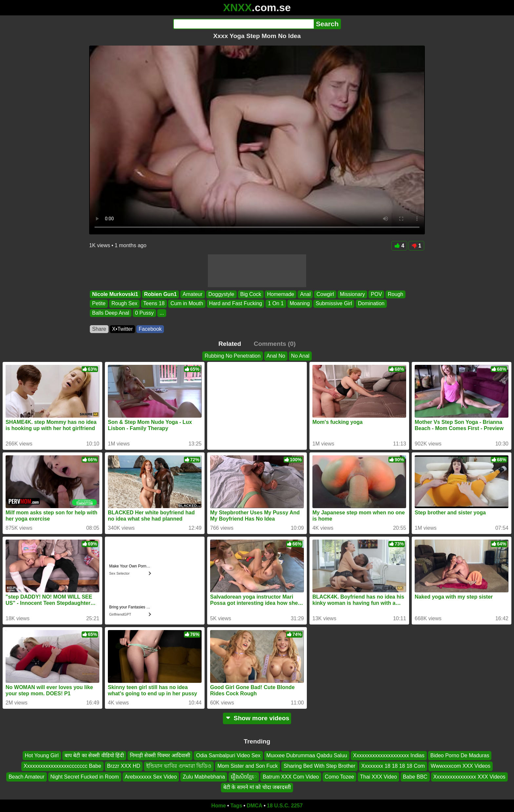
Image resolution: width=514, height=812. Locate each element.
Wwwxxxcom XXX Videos (461, 766)
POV (376, 294)
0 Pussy (144, 313)
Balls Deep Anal (111, 313)
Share (99, 329)
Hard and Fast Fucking (236, 304)
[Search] (243, 24)
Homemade (281, 294)
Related (230, 344)
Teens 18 (154, 304)
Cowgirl (325, 294)
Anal (305, 294)
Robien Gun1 (161, 294)
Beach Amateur (26, 776)
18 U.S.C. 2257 (285, 806)
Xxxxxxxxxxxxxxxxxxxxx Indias (389, 755)
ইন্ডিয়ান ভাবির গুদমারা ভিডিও (179, 766)
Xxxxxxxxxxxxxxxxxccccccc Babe (62, 766)
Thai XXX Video (378, 776)
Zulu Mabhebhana (204, 776)
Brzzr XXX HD (124, 766)
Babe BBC (415, 776)
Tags (236, 806)
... (162, 313)
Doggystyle (221, 294)
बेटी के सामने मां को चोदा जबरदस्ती (257, 787)
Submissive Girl (334, 304)
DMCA (254, 806)
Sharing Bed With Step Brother (319, 766)
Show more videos (257, 718)
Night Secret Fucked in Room (85, 776)
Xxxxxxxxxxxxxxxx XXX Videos (469, 776)
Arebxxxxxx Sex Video (151, 776)
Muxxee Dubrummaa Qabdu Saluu (307, 755)
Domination (371, 304)
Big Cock (251, 294)
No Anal (300, 356)
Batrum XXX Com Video (291, 776)
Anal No (276, 356)
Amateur (192, 294)
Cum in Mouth (187, 304)
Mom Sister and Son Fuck (247, 766)
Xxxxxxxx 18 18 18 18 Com (393, 766)
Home (219, 806)
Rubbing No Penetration (233, 356)
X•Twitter (122, 329)
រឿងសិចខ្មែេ (244, 776)
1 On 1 (276, 304)
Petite (99, 304)
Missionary (352, 294)
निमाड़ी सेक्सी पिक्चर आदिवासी (160, 755)
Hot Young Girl (42, 755)
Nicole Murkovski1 (115, 294)
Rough (395, 294)
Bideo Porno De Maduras (460, 755)
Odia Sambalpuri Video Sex (228, 755)
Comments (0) (275, 344)
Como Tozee (340, 776)
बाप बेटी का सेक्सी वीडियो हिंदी (94, 755)
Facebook (150, 329)
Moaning (300, 304)
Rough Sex (124, 304)
